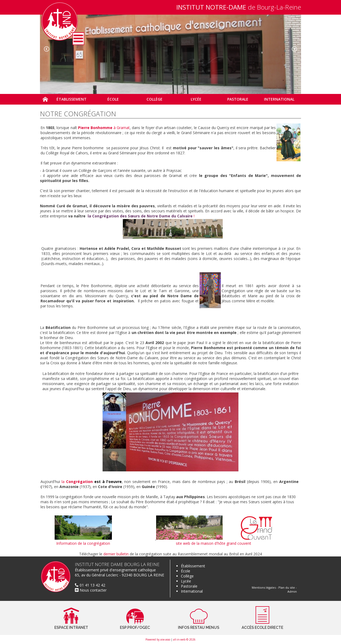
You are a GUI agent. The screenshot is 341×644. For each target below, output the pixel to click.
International (192, 591)
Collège (187, 576)
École (186, 571)
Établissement (193, 566)
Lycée (186, 581)
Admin (292, 591)
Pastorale (189, 586)
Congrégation (79, 482)
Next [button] (294, 49)
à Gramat (104, 128)
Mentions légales (264, 587)
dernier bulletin (116, 554)
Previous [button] (47, 49)
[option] (170, 54)
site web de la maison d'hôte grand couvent (214, 543)
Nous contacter (91, 590)
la (64, 482)
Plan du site (287, 587)
